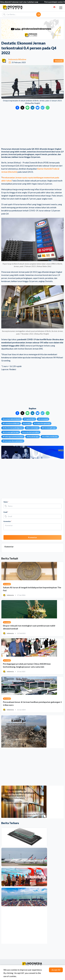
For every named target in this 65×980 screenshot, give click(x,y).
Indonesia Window (17, 59)
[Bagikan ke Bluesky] (38, 108)
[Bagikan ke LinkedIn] (32, 108)
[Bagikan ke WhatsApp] (48, 108)
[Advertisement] (32, 129)
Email (6, 512)
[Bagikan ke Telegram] (43, 108)
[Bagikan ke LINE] (27, 108)
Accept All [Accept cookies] (56, 970)
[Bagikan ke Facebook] (17, 108)
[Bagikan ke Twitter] (22, 108)
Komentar (8, 521)
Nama (6, 502)
